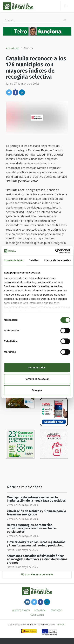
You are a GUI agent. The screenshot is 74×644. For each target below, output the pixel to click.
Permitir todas (37, 367)
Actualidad (13, 48)
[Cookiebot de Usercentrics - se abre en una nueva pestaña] (55, 251)
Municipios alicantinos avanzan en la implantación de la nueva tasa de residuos (36, 499)
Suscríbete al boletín (37, 574)
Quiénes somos (21, 610)
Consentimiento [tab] (14, 260)
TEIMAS (61, 625)
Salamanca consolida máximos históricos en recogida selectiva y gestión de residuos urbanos (37, 559)
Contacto (56, 610)
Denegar (37, 390)
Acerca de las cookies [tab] (57, 260)
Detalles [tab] (34, 260)
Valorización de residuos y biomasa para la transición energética (36, 513)
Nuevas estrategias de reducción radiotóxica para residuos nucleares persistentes (32, 528)
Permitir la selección (37, 379)
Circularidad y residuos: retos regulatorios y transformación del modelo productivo (36, 544)
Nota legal (40, 610)
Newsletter (37, 615)
